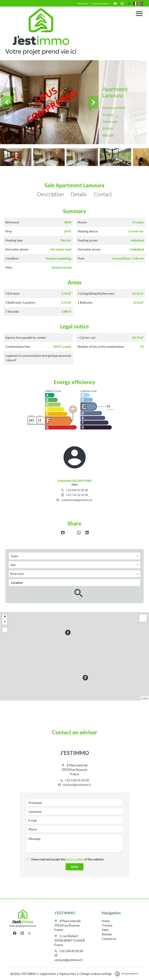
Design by (130, 974)
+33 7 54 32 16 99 (77, 495)
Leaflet (145, 698)
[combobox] (74, 556)
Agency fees (68, 974)
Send (74, 867)
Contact (103, 194)
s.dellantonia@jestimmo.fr (77, 500)
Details (79, 194)
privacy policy (75, 859)
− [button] (5, 622)
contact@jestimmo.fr (77, 785)
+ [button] (5, 617)
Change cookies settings (96, 974)
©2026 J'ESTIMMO (23, 974)
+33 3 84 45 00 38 (77, 490)
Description (50, 194)
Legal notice (48, 974)
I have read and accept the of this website (67, 859)
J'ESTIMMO (75, 753)
